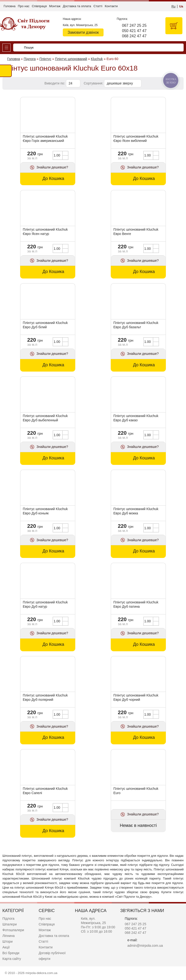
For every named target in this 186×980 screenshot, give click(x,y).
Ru (173, 6)
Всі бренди (11, 953)
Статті (98, 6)
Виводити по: (55, 83)
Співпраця (39, 6)
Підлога (8, 919)
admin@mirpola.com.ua (145, 946)
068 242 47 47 (134, 36)
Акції (6, 947)
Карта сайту (12, 959)
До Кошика (53, 178)
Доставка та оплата (77, 6)
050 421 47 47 (134, 31)
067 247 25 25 (134, 25)
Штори (7, 941)
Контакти (111, 6)
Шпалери (10, 924)
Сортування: (93, 83)
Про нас (23, 6)
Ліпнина (9, 936)
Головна (9, 6)
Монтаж (55, 6)
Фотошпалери (13, 930)
